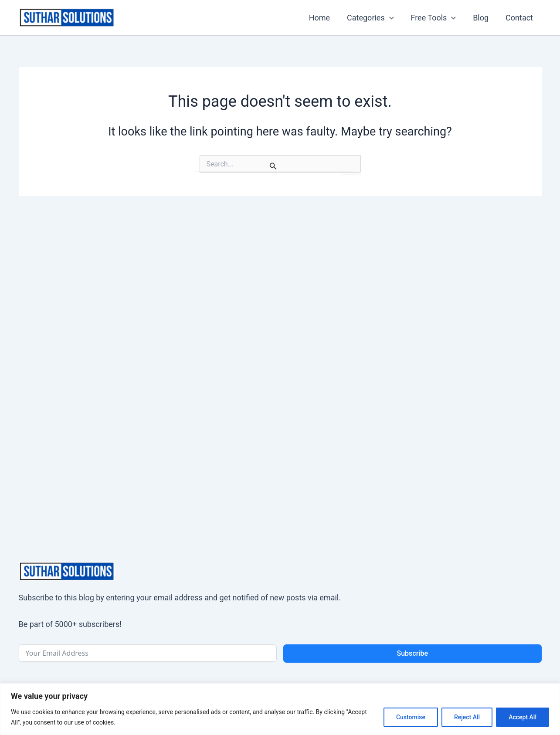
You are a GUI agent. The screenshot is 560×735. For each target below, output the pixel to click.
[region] (280, 709)
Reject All (467, 717)
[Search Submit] (274, 166)
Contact (520, 18)
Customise (411, 717)
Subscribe (412, 653)
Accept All (523, 717)
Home (325, 18)
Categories (375, 18)
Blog (483, 18)
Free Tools (437, 18)
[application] (394, 18)
